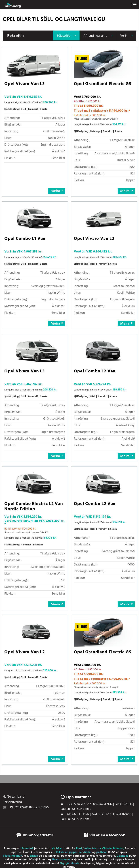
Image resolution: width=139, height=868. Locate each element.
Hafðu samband (14, 797)
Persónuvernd (12, 802)
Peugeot (130, 849)
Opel (18, 852)
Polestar (118, 849)
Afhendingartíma (95, 36)
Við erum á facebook (104, 835)
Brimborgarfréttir (38, 835)
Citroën (107, 849)
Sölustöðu (64, 36)
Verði (124, 36)
